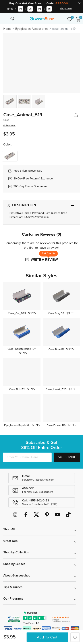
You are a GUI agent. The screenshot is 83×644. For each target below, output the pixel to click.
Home (7, 29)
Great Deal (11, 541)
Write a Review (44, 260)
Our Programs (13, 599)
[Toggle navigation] (5, 19)
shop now (66, 9)
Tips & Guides (13, 587)
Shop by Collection (16, 553)
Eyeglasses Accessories (32, 29)
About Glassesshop (17, 576)
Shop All (9, 529)
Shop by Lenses (14, 564)
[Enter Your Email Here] (27, 457)
